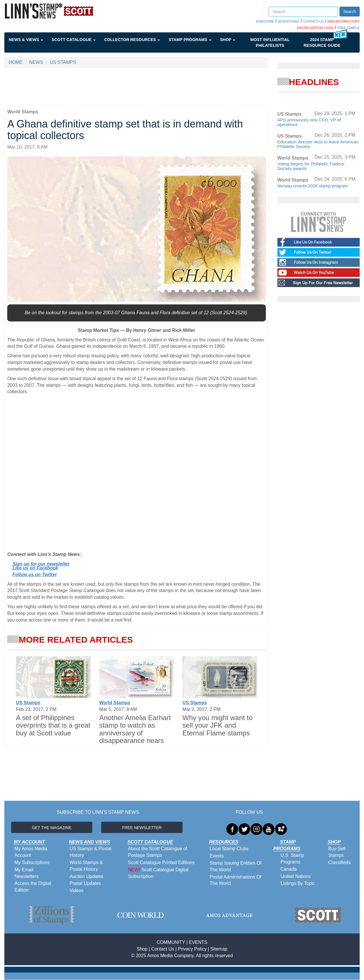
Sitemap (219, 949)
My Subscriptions (32, 862)
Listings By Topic (298, 883)
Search (350, 12)
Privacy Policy (192, 949)
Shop (228, 40)
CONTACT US (314, 21)
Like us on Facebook (35, 568)
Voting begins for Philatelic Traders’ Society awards (311, 166)
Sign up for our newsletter (41, 564)
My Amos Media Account (31, 852)
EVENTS (198, 942)
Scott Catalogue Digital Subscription (158, 873)
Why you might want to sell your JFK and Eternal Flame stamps (218, 725)
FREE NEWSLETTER (142, 828)
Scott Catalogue (74, 40)
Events (217, 856)
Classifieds (339, 862)
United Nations (296, 876)
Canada (289, 869)
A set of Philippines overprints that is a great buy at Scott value (53, 725)
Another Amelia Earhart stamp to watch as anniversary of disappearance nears (135, 729)
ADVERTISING (289, 21)
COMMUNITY (171, 942)
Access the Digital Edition (33, 887)
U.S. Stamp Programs (292, 859)
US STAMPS (63, 62)
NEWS (36, 62)
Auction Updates (86, 876)
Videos (77, 891)
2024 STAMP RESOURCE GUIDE (322, 42)
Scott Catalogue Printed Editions (161, 862)
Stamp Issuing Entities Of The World (236, 866)
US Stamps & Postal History (90, 852)
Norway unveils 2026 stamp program (313, 186)
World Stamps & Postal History (86, 866)
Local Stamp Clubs (229, 849)
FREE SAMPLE (349, 28)
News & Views (26, 40)
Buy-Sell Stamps (337, 852)
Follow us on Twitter (35, 575)
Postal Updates (85, 883)
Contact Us (163, 949)
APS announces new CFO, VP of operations (309, 122)
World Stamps (115, 703)
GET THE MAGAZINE (52, 828)
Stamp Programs (190, 40)
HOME (16, 62)
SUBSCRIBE (265, 21)
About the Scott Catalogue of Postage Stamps (158, 852)
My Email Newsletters (27, 873)
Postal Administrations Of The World (235, 880)
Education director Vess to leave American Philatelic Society (318, 144)
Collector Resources (132, 40)
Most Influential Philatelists (270, 42)
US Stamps (28, 703)
